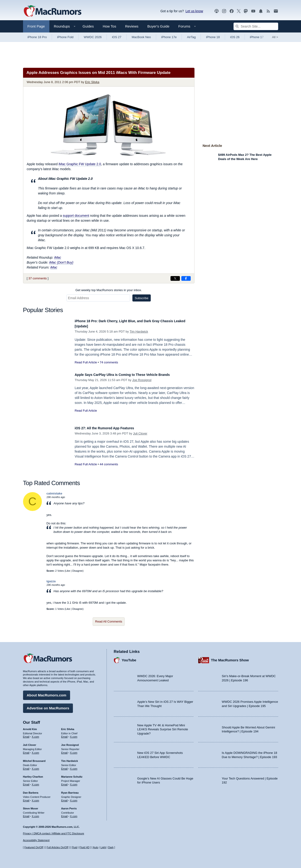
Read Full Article (86, 362)
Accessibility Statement (36, 840)
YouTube (129, 658)
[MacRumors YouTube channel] (253, 11)
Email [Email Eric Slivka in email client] (64, 735)
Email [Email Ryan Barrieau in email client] (64, 798)
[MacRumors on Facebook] (232, 11)
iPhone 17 (257, 37)
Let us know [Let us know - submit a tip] (194, 11)
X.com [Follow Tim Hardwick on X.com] (74, 766)
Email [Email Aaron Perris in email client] (64, 814)
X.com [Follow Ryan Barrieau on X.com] (74, 798)
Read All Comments (109, 621)
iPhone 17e (169, 37)
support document (76, 216)
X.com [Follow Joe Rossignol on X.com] (74, 750)
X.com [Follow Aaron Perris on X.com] (74, 814)
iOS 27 (117, 37)
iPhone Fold (65, 37)
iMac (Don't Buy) (61, 262)
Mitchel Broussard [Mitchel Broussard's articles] (34, 759)
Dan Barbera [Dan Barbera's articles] (31, 790)
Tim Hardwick (139, 332)
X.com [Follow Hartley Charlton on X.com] (35, 782)
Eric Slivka (92, 82)
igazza (51, 581)
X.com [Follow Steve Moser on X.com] (35, 814)
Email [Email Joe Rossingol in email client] (64, 750)
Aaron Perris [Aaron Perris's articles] (69, 806)
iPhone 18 (213, 37)
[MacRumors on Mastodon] (246, 11)
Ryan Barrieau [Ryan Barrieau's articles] (70, 790)
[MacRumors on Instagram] (224, 11)
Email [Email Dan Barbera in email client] (26, 798)
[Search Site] (256, 26)
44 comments (109, 464)
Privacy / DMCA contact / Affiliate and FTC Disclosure (54, 833)
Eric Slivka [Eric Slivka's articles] (68, 727)
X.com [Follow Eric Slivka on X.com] (74, 735)
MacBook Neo (141, 37)
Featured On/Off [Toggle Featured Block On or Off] (34, 848)
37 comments (38, 278)
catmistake (54, 493)
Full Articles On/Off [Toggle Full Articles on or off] (57, 848)
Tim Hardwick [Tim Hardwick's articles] (69, 759)
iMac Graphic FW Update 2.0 (80, 164)
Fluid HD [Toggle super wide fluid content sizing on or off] (85, 848)
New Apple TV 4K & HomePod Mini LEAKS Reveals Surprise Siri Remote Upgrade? (163, 727)
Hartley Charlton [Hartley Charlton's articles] (33, 775)
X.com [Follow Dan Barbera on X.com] (35, 798)
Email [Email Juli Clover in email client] (26, 750)
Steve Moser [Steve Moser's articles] (31, 806)
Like (68, 571)
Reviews (132, 26)
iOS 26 (235, 37)
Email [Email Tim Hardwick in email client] (64, 766)
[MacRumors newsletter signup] (276, 11)
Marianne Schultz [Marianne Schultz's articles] (72, 775)
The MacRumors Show (230, 658)
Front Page (36, 26)
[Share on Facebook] (186, 278)
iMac (58, 257)
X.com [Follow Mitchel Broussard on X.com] (35, 766)
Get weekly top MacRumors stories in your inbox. (109, 290)
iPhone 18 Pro (37, 37)
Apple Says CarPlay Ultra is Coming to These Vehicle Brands (133, 375)
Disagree (77, 571)
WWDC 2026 (93, 37)
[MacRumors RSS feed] (268, 11)
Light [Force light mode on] (103, 848)
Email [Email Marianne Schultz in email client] (64, 782)
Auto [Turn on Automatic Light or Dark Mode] (96, 848)
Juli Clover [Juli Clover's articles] (30, 743)
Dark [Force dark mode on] (111, 848)
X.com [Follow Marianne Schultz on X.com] (74, 782)
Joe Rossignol (142, 380)
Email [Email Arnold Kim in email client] (26, 735)
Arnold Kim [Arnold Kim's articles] (30, 727)
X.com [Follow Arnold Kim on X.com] (35, 735)
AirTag (191, 37)
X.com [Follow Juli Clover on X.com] (35, 750)
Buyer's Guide (158, 26)
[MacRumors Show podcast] (217, 11)
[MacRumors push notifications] (261, 11)
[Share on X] (175, 278)
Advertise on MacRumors (48, 706)
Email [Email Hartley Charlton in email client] (26, 782)
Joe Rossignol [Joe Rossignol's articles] (70, 743)
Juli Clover (140, 433)
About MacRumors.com (47, 693)
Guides (88, 26)
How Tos (109, 26)
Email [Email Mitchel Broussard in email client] (26, 766)
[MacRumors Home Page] (52, 11)
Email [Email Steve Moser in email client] (26, 814)
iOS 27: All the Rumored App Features (111, 428)
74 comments (109, 362)
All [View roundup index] (275, 37)
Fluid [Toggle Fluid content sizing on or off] (75, 848)
